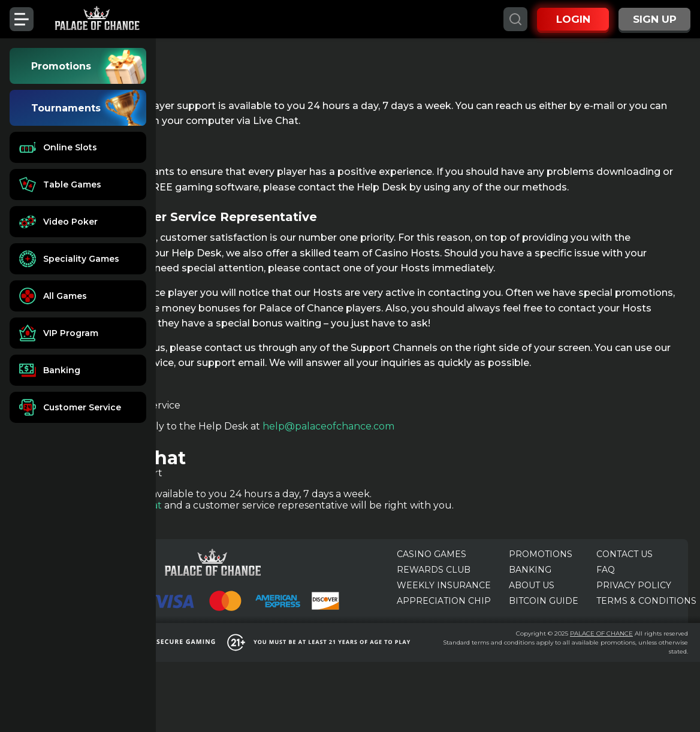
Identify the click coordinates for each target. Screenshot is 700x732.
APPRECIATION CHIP (444, 655)
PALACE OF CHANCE (647, 686)
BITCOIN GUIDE (544, 655)
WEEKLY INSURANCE (444, 640)
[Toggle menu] (22, 19)
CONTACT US (624, 609)
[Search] (515, 19)
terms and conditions (622, 704)
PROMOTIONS (541, 609)
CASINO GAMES (432, 609)
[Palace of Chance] (97, 19)
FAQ (606, 624)
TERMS (646, 655)
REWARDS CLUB (434, 624)
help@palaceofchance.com (451, 487)
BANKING (530, 624)
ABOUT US (532, 640)
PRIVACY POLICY (634, 640)
